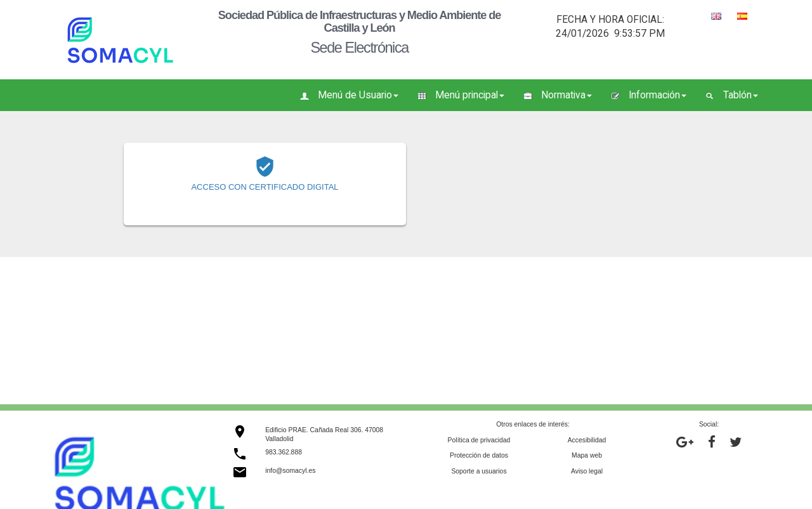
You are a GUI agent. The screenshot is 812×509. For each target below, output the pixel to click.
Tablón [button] (732, 95)
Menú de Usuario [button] (349, 95)
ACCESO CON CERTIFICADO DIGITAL (265, 187)
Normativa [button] (558, 95)
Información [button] (649, 95)
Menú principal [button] (461, 95)
